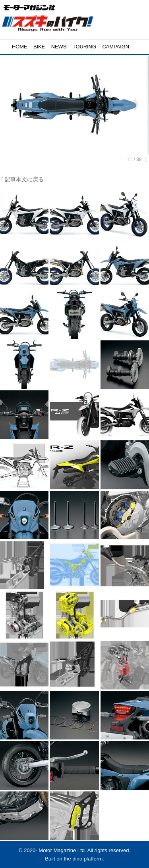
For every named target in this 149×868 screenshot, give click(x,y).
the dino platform (83, 859)
